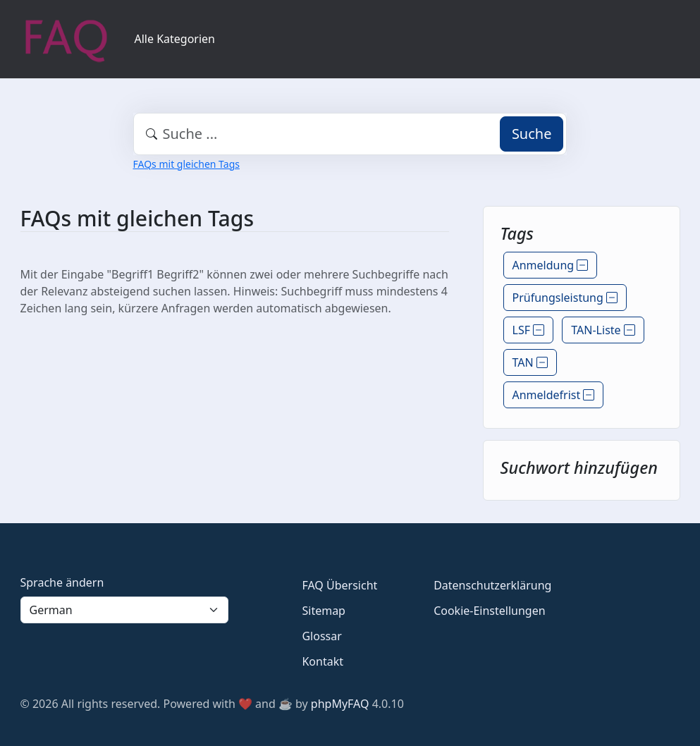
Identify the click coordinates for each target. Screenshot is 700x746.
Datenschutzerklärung (492, 585)
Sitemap (324, 611)
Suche (532, 134)
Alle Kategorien (175, 39)
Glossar (321, 636)
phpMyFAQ (340, 704)
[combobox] (350, 134)
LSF (529, 330)
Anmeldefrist (554, 395)
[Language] (125, 610)
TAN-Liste (603, 330)
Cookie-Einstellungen (489, 611)
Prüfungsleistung (565, 298)
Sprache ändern (62, 582)
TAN (530, 362)
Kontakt (323, 661)
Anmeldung (551, 265)
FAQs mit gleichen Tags (186, 164)
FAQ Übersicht (339, 585)
